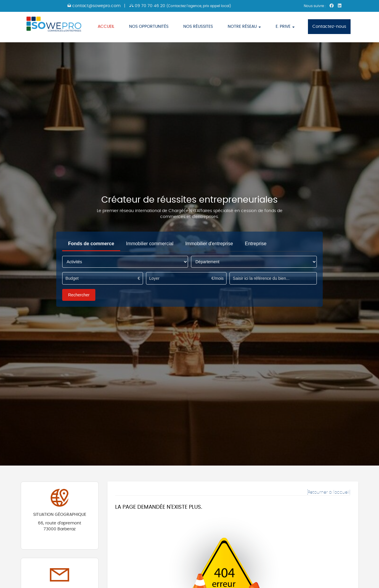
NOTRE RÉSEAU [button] (244, 27)
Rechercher (79, 295)
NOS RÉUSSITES (198, 27)
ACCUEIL (106, 27)
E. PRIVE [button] (285, 27)
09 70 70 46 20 (180, 6)
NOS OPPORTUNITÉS (149, 27)
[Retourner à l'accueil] (329, 492)
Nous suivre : (315, 6)
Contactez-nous (329, 27)
